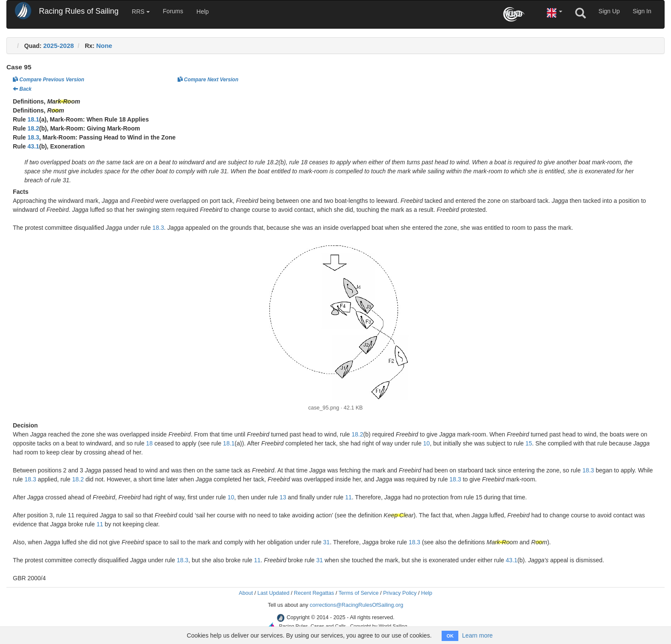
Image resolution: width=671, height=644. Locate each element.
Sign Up (609, 11)
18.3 (33, 137)
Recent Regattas (314, 593)
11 (349, 497)
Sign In (642, 11)
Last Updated (273, 593)
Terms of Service (359, 593)
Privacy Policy (400, 593)
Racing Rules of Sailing (79, 11)
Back (22, 89)
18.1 (33, 119)
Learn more (478, 635)
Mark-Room (64, 101)
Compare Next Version (208, 80)
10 (427, 443)
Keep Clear (398, 515)
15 (529, 443)
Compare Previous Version (49, 80)
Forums (173, 11)
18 (149, 443)
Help (203, 12)
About (246, 593)
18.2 (33, 128)
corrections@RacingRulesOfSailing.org (357, 605)
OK (450, 636)
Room (56, 110)
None (104, 46)
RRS (141, 12)
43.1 (33, 146)
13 (283, 497)
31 (327, 542)
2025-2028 (59, 46)
